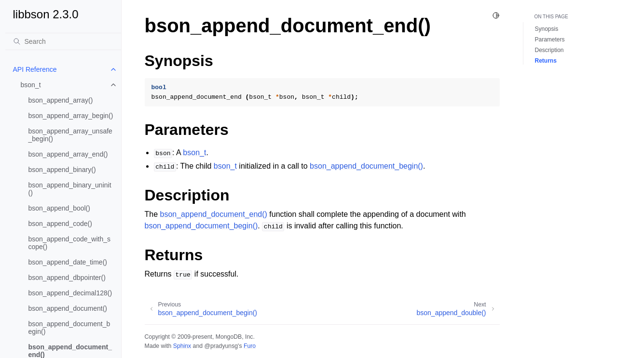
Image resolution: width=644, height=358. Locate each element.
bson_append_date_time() (68, 262)
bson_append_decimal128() (70, 293)
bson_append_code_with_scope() (69, 243)
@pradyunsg (221, 346)
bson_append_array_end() (68, 154)
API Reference (35, 69)
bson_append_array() (61, 100)
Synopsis (547, 29)
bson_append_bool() (59, 208)
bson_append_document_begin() (69, 328)
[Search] (63, 41)
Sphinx (182, 346)
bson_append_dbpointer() (67, 278)
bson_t (31, 85)
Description (549, 50)
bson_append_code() (60, 224)
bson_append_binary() (62, 170)
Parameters (550, 40)
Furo (250, 346)
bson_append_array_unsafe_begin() (70, 135)
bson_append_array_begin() (71, 116)
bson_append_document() (68, 308)
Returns (546, 61)
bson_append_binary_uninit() (70, 189)
